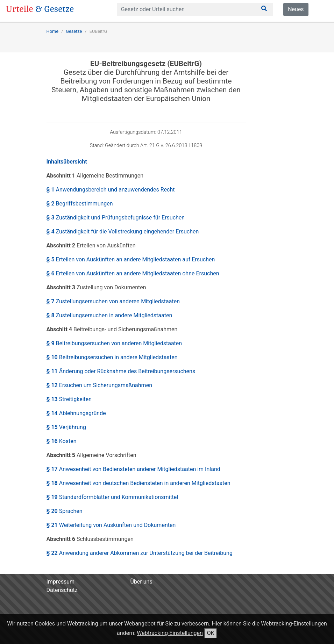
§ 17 (133, 469)
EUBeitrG (98, 31)
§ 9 (114, 343)
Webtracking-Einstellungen (170, 633)
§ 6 (133, 273)
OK (211, 633)
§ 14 (76, 413)
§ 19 (112, 497)
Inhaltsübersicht (67, 162)
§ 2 (80, 204)
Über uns (141, 582)
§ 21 (111, 525)
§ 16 (62, 441)
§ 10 (112, 357)
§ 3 (116, 218)
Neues (296, 9)
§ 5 (131, 259)
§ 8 (109, 315)
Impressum (61, 582)
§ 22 (140, 553)
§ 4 (123, 231)
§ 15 (66, 427)
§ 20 (65, 511)
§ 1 (111, 190)
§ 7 (113, 301)
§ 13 (69, 399)
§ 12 (99, 385)
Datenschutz (62, 590)
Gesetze (74, 31)
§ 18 (138, 483)
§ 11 (121, 371)
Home (52, 31)
